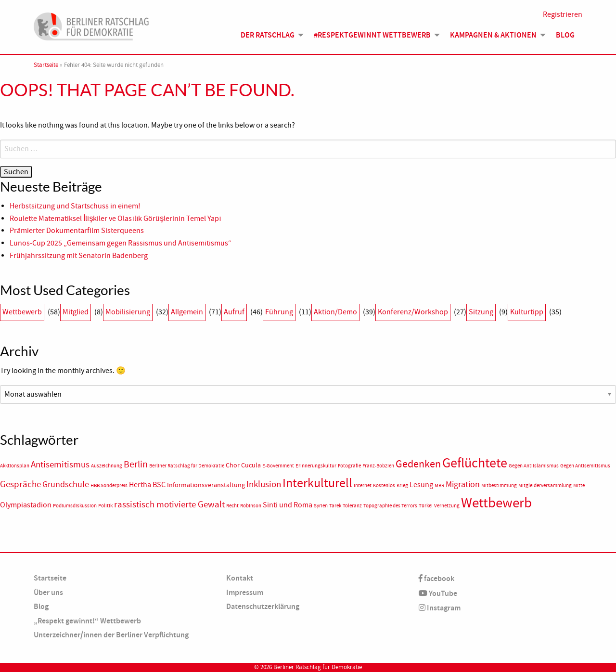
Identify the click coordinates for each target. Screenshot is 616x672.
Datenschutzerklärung (263, 606)
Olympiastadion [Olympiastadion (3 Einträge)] (26, 505)
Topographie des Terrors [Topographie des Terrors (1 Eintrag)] (390, 506)
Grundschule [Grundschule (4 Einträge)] (66, 484)
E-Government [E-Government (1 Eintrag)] (278, 466)
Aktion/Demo (335, 312)
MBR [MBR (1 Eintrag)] (439, 485)
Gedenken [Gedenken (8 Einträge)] (418, 464)
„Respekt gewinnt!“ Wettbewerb (87, 621)
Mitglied (76, 312)
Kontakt (240, 578)
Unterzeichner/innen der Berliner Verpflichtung (111, 635)
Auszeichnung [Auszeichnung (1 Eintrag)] (107, 466)
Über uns (48, 592)
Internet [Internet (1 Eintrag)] (363, 485)
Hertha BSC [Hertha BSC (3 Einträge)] (147, 485)
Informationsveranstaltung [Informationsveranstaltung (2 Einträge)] (206, 485)
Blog (565, 36)
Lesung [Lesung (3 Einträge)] (421, 485)
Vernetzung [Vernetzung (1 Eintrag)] (447, 506)
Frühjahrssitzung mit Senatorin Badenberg (79, 256)
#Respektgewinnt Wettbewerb (372, 36)
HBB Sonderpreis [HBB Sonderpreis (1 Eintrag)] (109, 485)
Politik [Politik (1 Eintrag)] (105, 506)
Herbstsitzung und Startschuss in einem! (75, 206)
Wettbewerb (22, 312)
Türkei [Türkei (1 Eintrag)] (426, 506)
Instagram (440, 608)
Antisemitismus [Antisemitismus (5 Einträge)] (60, 465)
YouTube (438, 593)
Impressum (245, 592)
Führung (279, 312)
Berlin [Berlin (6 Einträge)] (136, 464)
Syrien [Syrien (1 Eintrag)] (321, 506)
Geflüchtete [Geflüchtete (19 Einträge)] (475, 463)
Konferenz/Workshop (413, 312)
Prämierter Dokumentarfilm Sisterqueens (77, 231)
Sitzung (481, 312)
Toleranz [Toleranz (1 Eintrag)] (352, 506)
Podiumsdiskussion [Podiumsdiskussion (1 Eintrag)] (75, 506)
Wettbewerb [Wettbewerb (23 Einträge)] (496, 503)
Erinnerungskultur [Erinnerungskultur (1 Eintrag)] (316, 466)
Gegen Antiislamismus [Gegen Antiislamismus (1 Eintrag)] (534, 466)
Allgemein (187, 312)
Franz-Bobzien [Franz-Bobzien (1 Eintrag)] (378, 466)
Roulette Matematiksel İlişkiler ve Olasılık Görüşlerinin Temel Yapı (115, 219)
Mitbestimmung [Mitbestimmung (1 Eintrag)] (499, 485)
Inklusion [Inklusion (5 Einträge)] (264, 484)
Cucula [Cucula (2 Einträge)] (251, 465)
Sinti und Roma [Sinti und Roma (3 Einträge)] (288, 505)
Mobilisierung (128, 312)
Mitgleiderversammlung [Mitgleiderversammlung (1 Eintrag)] (545, 485)
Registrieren (563, 15)
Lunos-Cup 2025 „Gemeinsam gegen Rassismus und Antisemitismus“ (121, 243)
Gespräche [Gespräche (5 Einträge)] (20, 484)
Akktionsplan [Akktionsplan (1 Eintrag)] (15, 466)
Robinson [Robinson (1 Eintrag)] (251, 506)
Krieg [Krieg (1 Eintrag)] (402, 485)
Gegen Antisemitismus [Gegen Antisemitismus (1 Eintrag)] (585, 466)
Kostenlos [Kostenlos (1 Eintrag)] (384, 485)
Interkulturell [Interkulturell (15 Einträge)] (317, 483)
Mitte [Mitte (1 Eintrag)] (579, 485)
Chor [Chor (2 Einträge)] (233, 465)
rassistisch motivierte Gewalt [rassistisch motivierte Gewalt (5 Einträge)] (169, 504)
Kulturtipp (527, 312)
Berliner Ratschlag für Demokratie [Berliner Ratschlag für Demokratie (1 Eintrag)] (187, 466)
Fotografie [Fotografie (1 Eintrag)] (349, 466)
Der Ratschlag (268, 36)
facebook (436, 578)
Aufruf (234, 312)
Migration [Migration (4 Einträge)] (463, 484)
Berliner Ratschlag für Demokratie (318, 667)
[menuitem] (269, 36)
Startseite (46, 65)
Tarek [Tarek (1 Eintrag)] (335, 506)
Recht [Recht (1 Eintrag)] (232, 506)
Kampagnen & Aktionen (493, 36)
